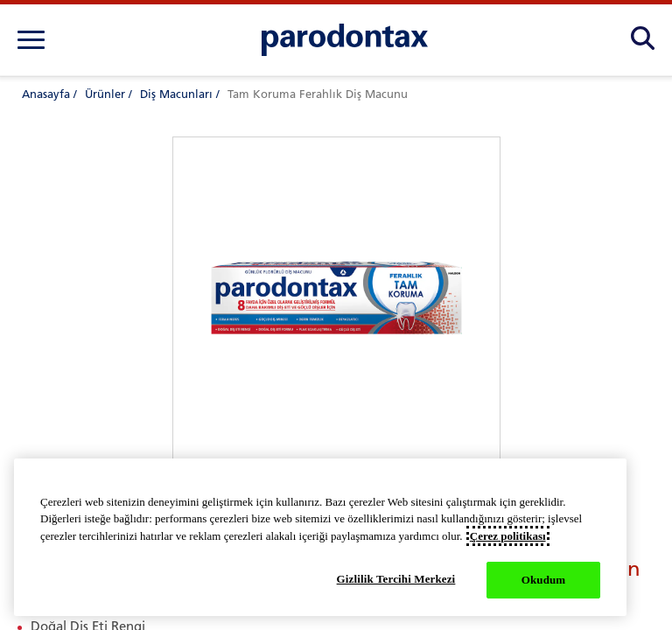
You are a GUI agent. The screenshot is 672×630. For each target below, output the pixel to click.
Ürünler (105, 94)
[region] (320, 537)
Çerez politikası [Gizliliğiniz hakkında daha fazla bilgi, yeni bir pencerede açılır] (508, 536)
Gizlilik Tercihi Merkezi (396, 579)
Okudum (544, 580)
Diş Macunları (176, 94)
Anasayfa (46, 94)
